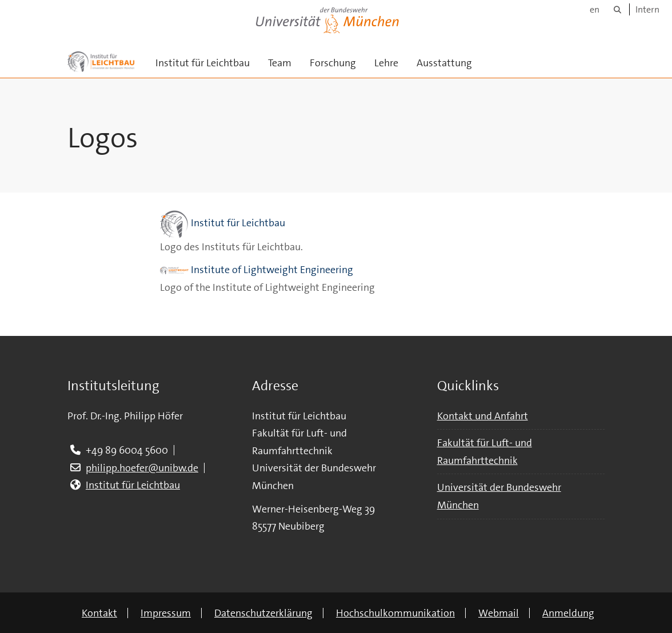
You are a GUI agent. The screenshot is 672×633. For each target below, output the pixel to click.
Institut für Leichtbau (203, 63)
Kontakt (99, 613)
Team (280, 63)
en (595, 9)
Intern (647, 9)
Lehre (386, 63)
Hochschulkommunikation (395, 613)
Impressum (166, 613)
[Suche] (617, 9)
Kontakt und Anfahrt (483, 416)
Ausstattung (444, 63)
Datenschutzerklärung (263, 613)
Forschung (333, 63)
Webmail (499, 613)
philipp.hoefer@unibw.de (142, 468)
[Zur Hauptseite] (101, 62)
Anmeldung (568, 613)
